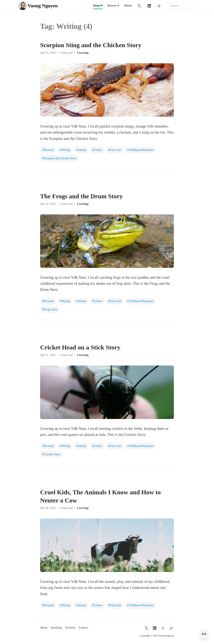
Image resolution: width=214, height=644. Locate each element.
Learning (83, 53)
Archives (70, 628)
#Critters (97, 150)
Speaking (56, 628)
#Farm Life (115, 150)
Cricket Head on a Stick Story (80, 347)
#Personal (48, 150)
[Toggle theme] (159, 6)
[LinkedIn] (149, 6)
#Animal (81, 150)
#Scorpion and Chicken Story (59, 158)
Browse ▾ (113, 6)
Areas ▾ (98, 6)
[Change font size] (204, 634)
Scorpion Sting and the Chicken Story (91, 45)
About (128, 6)
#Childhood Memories (140, 150)
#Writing (65, 150)
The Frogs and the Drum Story (81, 196)
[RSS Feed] (163, 628)
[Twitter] (139, 6)
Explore (84, 628)
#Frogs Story (50, 309)
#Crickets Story (51, 454)
